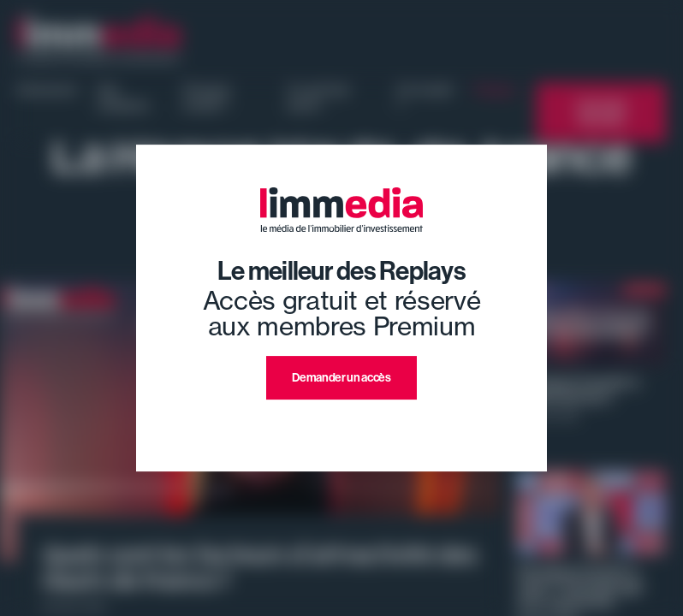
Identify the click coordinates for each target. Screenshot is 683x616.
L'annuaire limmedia (602, 112)
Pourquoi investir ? (207, 98)
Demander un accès (341, 377)
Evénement (47, 90)
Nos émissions (123, 98)
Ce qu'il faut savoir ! (318, 98)
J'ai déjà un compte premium (342, 420)
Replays (495, 90)
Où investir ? (425, 98)
